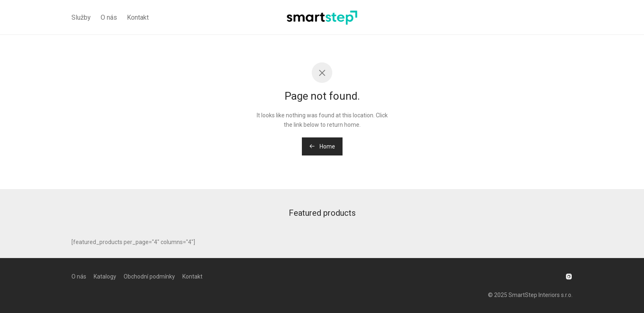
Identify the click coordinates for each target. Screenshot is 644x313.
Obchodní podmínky (149, 276)
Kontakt (138, 17)
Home (322, 146)
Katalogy (105, 276)
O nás (109, 17)
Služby (81, 17)
